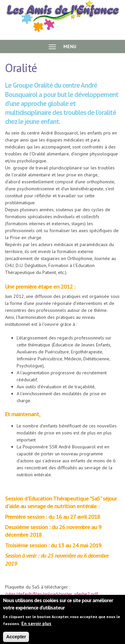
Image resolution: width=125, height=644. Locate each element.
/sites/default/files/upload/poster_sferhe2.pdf (51, 594)
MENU (62, 46)
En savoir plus (36, 626)
